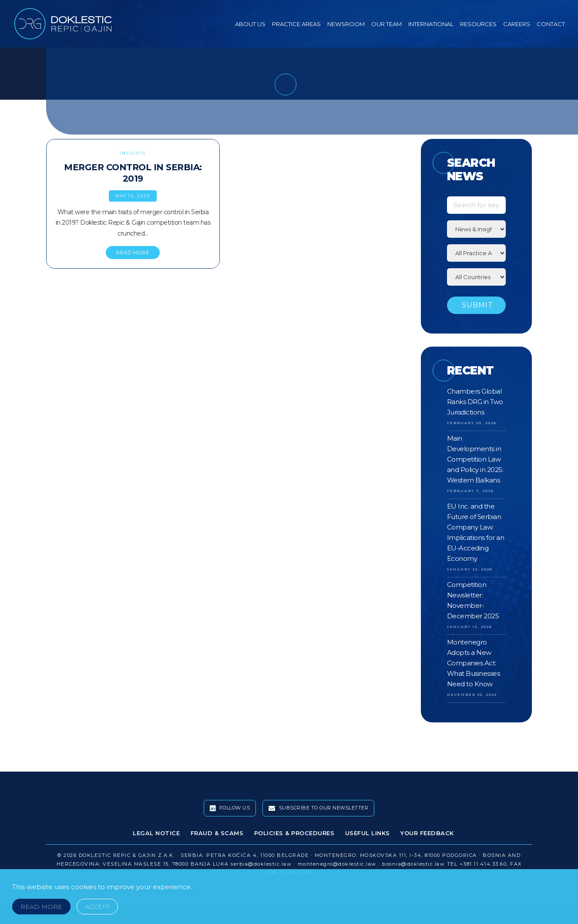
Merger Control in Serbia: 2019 (133, 173)
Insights (133, 153)
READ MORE (133, 253)
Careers (517, 24)
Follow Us (230, 808)
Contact (551, 24)
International (431, 24)
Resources (478, 24)
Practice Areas (296, 24)
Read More (41, 907)
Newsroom (346, 24)
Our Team (386, 24)
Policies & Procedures (294, 833)
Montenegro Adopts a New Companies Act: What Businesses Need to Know (474, 663)
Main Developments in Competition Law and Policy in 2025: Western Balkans (475, 459)
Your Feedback (427, 833)
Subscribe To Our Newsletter (319, 808)
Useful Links (368, 833)
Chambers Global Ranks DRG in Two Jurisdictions (475, 402)
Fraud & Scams (217, 833)
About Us (250, 24)
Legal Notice (156, 833)
